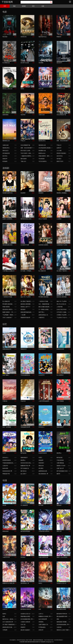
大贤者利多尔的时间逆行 (45, 531)
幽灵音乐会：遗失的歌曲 (9, 619)
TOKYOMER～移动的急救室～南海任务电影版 (27, 153)
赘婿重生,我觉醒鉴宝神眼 (63, 193)
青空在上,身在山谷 (7, 89)
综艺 (33, 6)
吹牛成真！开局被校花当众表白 (27, 271)
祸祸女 (22, 89)
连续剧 (24, 6)
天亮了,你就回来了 (7, 318)
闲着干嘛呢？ (6, 375)
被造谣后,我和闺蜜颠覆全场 (63, 297)
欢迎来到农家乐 (43, 453)
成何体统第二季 (25, 583)
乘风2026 (41, 466)
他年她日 (59, 159)
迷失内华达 (60, 156)
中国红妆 (5, 401)
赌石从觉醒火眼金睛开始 (45, 307)
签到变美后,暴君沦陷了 (9, 309)
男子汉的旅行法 (25, 468)
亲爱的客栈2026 (7, 349)
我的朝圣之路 (6, 141)
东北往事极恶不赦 (61, 115)
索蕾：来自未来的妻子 (63, 141)
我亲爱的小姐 (42, 151)
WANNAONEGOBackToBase (27, 463)
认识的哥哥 (42, 375)
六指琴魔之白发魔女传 (8, 271)
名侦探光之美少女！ (62, 583)
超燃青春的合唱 (43, 471)
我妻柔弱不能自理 (25, 318)
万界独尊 (5, 630)
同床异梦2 (41, 463)
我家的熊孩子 (60, 427)
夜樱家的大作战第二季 (45, 616)
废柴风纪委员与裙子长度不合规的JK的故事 (8, 627)
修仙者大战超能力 (25, 630)
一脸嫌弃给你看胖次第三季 (27, 156)
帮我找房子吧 (6, 474)
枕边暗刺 (23, 193)
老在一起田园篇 (7, 427)
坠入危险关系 (42, 271)
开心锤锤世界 (24, 505)
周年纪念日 (6, 151)
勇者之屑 (59, 531)
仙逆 (40, 609)
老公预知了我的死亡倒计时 (63, 271)
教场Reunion (42, 153)
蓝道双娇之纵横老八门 (44, 245)
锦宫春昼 (23, 309)
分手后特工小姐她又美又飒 (62, 312)
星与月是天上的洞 (25, 151)
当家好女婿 (42, 115)
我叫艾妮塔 (24, 159)
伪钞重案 (41, 63)
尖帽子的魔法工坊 (43, 625)
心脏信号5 (5, 466)
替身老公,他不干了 (26, 307)
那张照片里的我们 (61, 153)
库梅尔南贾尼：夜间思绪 (45, 156)
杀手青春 (41, 505)
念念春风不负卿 (25, 245)
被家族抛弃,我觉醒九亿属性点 (63, 622)
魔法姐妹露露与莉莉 (62, 616)
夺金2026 (23, 401)
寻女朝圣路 (42, 159)
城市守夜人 (42, 312)
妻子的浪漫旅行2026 (62, 471)
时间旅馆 (5, 161)
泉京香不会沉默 (25, 63)
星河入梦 (41, 89)
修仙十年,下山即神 (26, 297)
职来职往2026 (60, 349)
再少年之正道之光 (61, 304)
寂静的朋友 (6, 115)
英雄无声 (5, 159)
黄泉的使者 (6, 531)
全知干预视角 (60, 401)
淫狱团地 (41, 622)
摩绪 (58, 619)
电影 (14, 6)
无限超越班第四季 (25, 427)
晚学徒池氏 (24, 453)
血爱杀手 (59, 148)
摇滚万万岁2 (60, 161)
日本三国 (23, 625)
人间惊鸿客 (60, 307)
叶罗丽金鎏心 (42, 627)
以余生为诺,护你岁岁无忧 (63, 309)
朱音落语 (23, 557)
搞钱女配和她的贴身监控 (27, 312)
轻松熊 (4, 505)
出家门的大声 (60, 468)
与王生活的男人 (43, 161)
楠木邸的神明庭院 (25, 531)
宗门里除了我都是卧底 (8, 625)
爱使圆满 (41, 193)
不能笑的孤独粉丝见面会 (9, 463)
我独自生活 (24, 349)
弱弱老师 (59, 505)
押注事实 (41, 468)
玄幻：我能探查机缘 (44, 304)
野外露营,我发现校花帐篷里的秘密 (45, 297)
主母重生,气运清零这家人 (62, 315)
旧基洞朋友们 (42, 349)
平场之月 (23, 141)
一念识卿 (23, 315)
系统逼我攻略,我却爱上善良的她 (9, 245)
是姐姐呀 (41, 460)
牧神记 (40, 583)
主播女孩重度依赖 (43, 557)
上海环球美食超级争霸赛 (45, 401)
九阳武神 (59, 627)
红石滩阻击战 (6, 63)
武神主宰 (41, 630)
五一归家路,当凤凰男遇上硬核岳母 (45, 309)
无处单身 (23, 115)
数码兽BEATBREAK (26, 609)
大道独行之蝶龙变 (25, 622)
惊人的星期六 (60, 375)
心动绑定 (59, 219)
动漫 (43, 6)
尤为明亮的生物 (61, 89)
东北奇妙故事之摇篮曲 (45, 148)
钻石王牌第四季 (43, 619)
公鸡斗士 (5, 609)
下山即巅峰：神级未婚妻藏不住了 (9, 315)
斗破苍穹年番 (6, 557)
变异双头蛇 (24, 37)
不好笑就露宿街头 (25, 375)
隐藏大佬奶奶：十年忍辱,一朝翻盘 (9, 312)
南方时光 (5, 156)
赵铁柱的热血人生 (43, 315)
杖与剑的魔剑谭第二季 (27, 619)
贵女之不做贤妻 (43, 219)
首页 (5, 6)
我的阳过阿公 (42, 141)
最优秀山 (59, 453)
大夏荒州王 (42, 318)
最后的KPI (59, 63)
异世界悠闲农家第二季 (63, 625)
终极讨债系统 (6, 307)
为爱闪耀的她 (60, 463)
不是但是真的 (60, 460)
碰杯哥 (58, 474)
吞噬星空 (23, 627)
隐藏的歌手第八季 (25, 466)
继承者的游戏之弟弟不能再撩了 (27, 219)
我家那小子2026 (61, 466)
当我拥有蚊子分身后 (62, 245)
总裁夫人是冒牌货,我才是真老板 (9, 219)
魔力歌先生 (24, 471)
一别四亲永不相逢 (7, 297)
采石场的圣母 (6, 153)
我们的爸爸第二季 (43, 474)
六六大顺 (59, 151)
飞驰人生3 (23, 161)
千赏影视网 (7, 2)
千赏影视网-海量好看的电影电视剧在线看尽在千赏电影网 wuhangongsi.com (36, 642)
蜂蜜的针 (59, 37)
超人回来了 (24, 474)
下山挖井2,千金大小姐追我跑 (63, 318)
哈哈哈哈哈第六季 (7, 471)
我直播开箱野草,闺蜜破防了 (9, 193)
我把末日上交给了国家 (63, 630)
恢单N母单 (5, 468)
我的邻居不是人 (43, 37)
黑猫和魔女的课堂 (61, 609)
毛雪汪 (4, 453)
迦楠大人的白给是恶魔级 (63, 557)
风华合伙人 (42, 427)
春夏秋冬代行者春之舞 (8, 583)
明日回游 (5, 37)
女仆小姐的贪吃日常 (8, 622)
